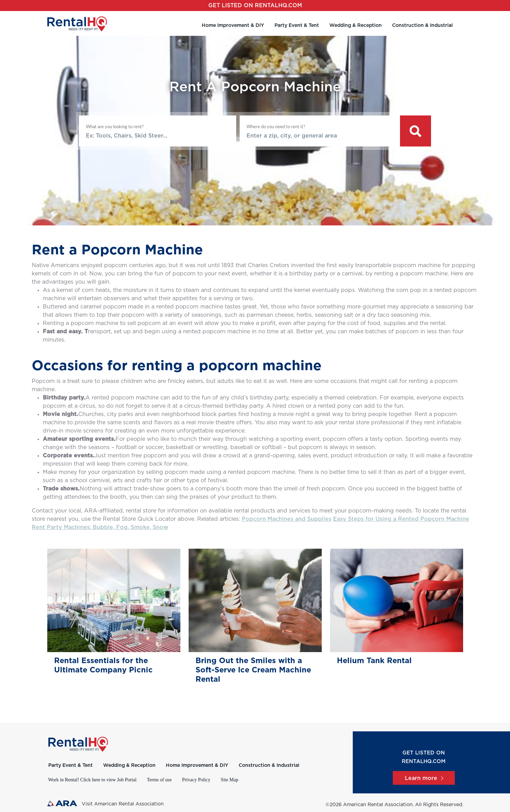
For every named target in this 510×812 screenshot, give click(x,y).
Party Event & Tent (297, 26)
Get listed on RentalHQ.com (255, 6)
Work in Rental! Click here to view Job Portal (92, 780)
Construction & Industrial (422, 26)
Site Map (229, 780)
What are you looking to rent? (115, 126)
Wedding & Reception (356, 26)
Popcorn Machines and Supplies (287, 519)
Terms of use (159, 780)
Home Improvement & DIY (233, 26)
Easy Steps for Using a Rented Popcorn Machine (401, 519)
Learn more (424, 778)
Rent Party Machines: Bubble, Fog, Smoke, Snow (100, 527)
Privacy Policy (196, 780)
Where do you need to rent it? (276, 126)
